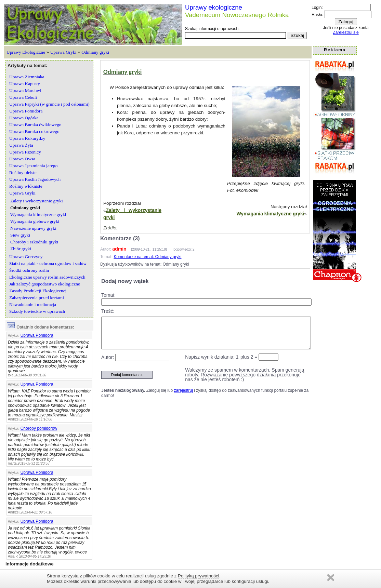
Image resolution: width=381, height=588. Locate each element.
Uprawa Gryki (63, 52)
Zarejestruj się (346, 32)
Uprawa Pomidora (37, 335)
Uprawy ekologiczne (214, 7)
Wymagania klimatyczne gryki (270, 214)
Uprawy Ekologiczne (26, 52)
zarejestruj (183, 390)
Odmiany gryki (95, 52)
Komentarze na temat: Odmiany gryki (147, 257)
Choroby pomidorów (39, 428)
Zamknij (331, 578)
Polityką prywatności (199, 576)
